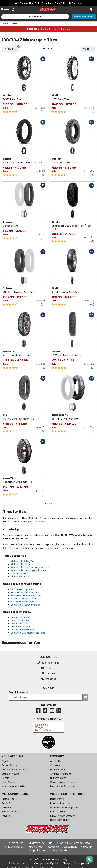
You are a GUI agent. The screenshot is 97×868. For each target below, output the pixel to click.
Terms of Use (15, 843)
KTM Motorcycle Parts (23, 602)
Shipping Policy (14, 847)
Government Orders (63, 782)
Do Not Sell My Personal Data (72, 843)
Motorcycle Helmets (22, 564)
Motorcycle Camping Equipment (28, 570)
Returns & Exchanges (15, 770)
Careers (55, 765)
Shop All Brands (38, 850)
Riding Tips (8, 799)
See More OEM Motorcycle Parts (28, 633)
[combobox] (88, 49)
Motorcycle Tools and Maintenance (30, 567)
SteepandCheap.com (76, 863)
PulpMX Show (58, 812)
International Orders (14, 786)
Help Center (9, 782)
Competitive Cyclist (46, 863)
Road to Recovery (61, 803)
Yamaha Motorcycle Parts (25, 592)
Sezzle (5, 778)
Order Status (10, 765)
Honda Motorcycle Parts (24, 589)
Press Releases (59, 770)
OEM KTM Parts (19, 624)
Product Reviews (12, 812)
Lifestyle (7, 807)
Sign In (6, 761)
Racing (6, 816)
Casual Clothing (19, 573)
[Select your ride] (84, 17)
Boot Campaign (60, 820)
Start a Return (10, 774)
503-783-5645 (11, 548)
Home (5, 24)
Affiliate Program (60, 774)
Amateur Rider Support (64, 807)
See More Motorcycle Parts (25, 605)
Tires (15, 24)
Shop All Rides (60, 850)
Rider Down (57, 799)
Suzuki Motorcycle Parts (24, 599)
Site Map (86, 847)
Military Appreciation (63, 816)
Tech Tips (8, 803)
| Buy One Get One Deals (49, 29)
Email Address (18, 692)
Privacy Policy (36, 843)
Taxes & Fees (36, 847)
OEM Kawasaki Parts (21, 627)
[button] (49, 679)
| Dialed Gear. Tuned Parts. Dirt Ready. (49, 3)
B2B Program (58, 778)
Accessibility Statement (62, 847)
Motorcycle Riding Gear (23, 561)
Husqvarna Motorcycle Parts (26, 596)
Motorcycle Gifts (20, 577)
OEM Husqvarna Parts (22, 630)
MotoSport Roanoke (62, 786)
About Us (56, 761)
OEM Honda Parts (20, 617)
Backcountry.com (19, 863)
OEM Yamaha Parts (21, 620)
